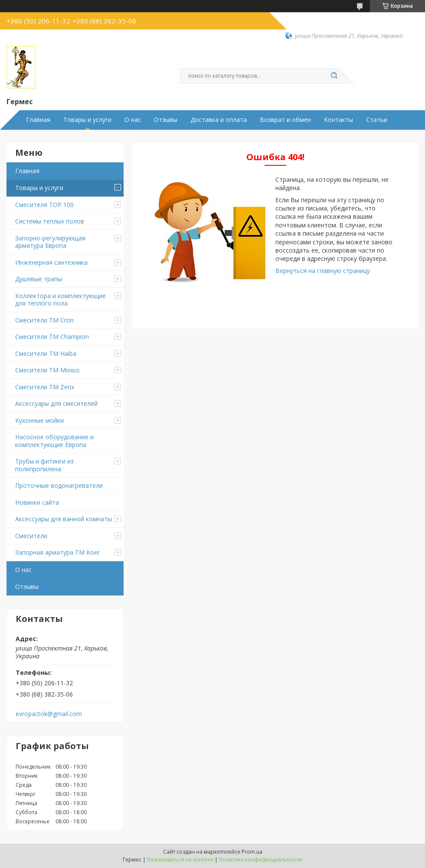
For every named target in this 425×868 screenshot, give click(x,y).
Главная (38, 120)
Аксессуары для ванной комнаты (64, 519)
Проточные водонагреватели (59, 485)
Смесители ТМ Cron (44, 320)
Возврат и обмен (285, 120)
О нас (133, 120)
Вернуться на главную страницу (323, 271)
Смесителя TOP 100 (44, 205)
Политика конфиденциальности (261, 860)
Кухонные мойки (39, 420)
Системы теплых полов (50, 221)
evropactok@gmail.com (49, 714)
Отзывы (166, 120)
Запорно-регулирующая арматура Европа (50, 242)
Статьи (377, 120)
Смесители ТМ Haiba (46, 353)
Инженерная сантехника (51, 262)
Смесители (31, 536)
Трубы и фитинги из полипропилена (44, 465)
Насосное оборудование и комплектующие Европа (54, 441)
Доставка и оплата (219, 120)
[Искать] (334, 76)
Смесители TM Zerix (45, 387)
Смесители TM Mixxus (47, 370)
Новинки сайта (37, 502)
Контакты (338, 120)
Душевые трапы (39, 279)
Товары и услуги (87, 120)
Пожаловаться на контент (180, 860)
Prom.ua (252, 852)
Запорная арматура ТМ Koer (57, 552)
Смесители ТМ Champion (52, 337)
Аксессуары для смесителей (56, 403)
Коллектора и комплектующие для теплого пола (60, 300)
